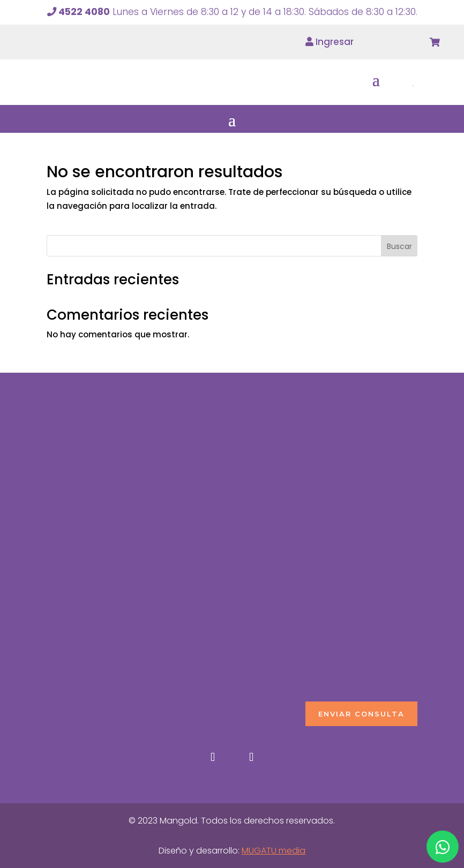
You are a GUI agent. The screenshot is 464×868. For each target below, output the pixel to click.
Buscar (399, 246)
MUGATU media (274, 851)
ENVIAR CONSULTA (361, 714)
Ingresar (330, 42)
